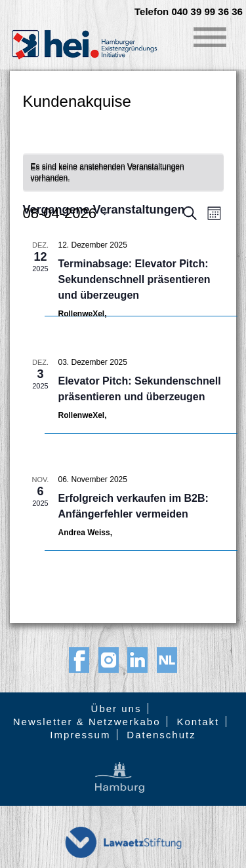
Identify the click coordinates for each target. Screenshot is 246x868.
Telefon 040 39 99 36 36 (189, 12)
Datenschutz (161, 735)
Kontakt (198, 722)
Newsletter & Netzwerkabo (87, 722)
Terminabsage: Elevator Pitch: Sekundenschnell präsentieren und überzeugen (134, 279)
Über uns (116, 708)
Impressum (80, 735)
